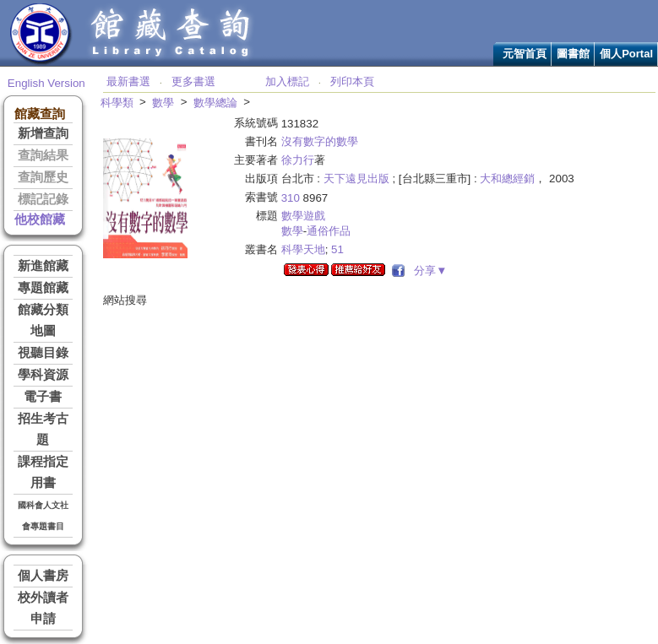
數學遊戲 (303, 216)
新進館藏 (43, 266)
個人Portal (626, 54)
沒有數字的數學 (320, 141)
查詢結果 (43, 155)
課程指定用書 (43, 472)
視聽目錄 (43, 353)
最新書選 (128, 81)
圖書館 (573, 54)
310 (291, 198)
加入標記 (287, 81)
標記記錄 (43, 199)
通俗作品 (329, 231)
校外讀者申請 (43, 608)
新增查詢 (43, 133)
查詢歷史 (43, 177)
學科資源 (43, 375)
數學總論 (215, 103)
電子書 (43, 397)
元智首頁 (525, 54)
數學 (163, 103)
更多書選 (193, 81)
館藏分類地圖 (43, 320)
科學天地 (303, 249)
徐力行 (298, 160)
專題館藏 (43, 288)
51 (337, 249)
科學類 (117, 103)
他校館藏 (40, 219)
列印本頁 (352, 81)
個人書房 (43, 576)
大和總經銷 (507, 179)
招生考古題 (43, 429)
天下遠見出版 (356, 179)
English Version (46, 83)
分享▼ (428, 271)
